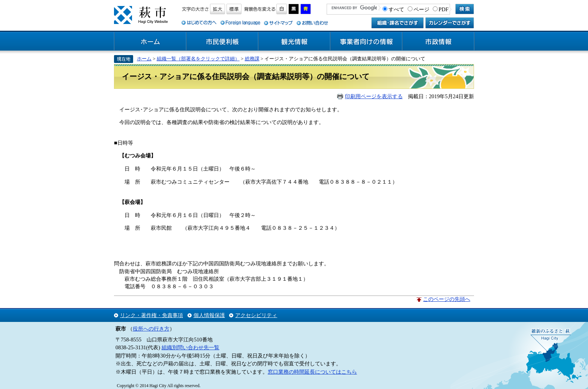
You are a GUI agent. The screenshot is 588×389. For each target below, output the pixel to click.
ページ (421, 9)
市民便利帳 (222, 42)
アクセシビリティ (256, 315)
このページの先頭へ (447, 299)
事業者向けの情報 (366, 42)
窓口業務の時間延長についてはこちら (312, 372)
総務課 (252, 59)
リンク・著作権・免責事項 (151, 315)
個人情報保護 (209, 315)
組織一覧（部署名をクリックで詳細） (198, 59)
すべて (396, 9)
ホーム (150, 42)
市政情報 (438, 42)
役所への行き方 (151, 329)
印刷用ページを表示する (374, 96)
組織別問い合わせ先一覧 (190, 347)
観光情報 (294, 42)
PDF (444, 9)
